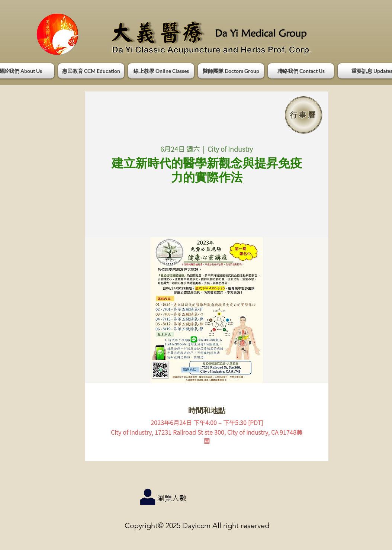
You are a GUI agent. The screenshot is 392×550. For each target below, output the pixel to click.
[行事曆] (303, 115)
